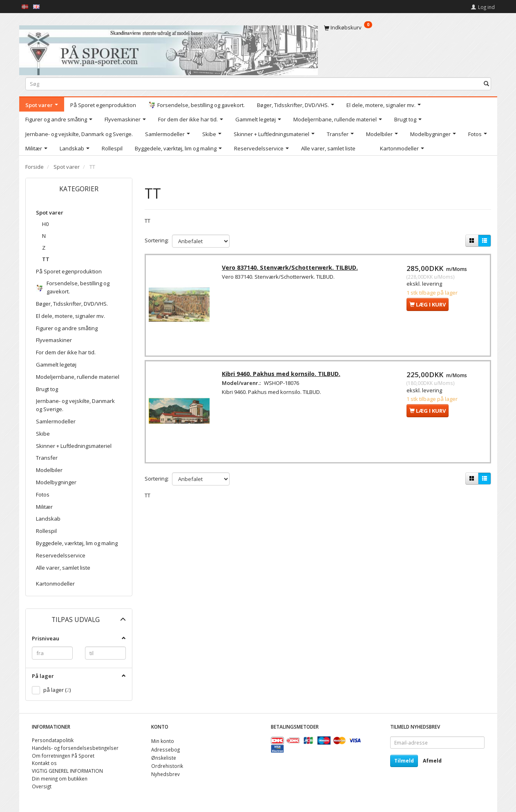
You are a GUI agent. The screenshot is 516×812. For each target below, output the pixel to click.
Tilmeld (404, 761)
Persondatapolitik (53, 740)
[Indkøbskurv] (408, 27)
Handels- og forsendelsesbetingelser (75, 748)
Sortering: (157, 240)
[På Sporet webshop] (169, 48)
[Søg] (486, 84)
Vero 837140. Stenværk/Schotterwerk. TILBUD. (291, 269)
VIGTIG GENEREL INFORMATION (67, 771)
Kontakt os (44, 763)
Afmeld (432, 761)
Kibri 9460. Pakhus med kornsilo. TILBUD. (282, 376)
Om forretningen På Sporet (63, 756)
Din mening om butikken (60, 778)
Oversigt (42, 786)
